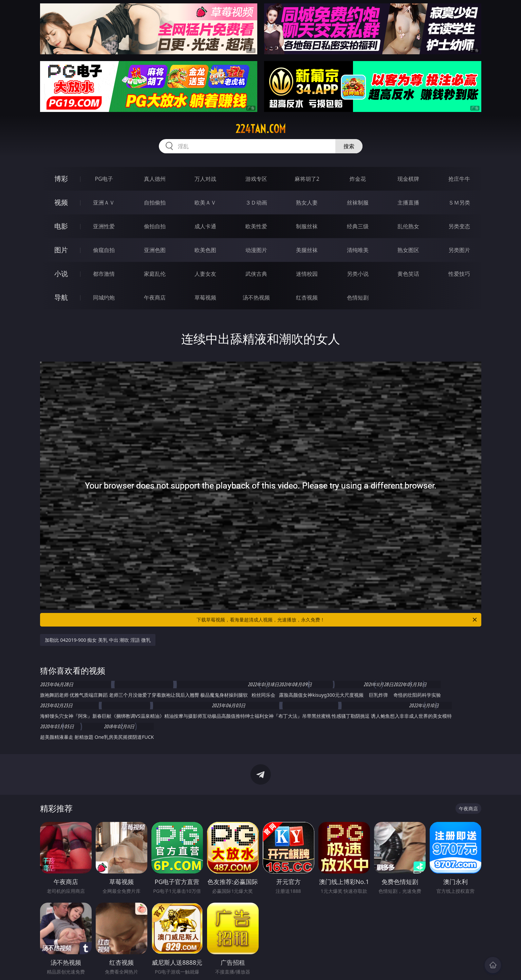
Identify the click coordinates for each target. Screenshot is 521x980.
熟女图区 (408, 250)
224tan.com (261, 129)
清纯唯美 (358, 250)
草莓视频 (205, 297)
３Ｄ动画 (256, 203)
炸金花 (358, 179)
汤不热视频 (256, 297)
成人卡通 (205, 226)
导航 (61, 297)
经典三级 (358, 226)
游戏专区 (256, 179)
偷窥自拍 (104, 250)
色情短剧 (358, 297)
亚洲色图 (155, 250)
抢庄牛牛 (459, 179)
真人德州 (155, 179)
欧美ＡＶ (205, 203)
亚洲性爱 (104, 226)
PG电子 (104, 179)
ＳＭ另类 (459, 203)
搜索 (349, 146)
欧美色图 (205, 250)
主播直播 (408, 203)
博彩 (61, 179)
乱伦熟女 (408, 226)
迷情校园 (307, 274)
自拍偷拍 (155, 203)
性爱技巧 (459, 274)
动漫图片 (256, 250)
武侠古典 (256, 274)
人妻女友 (205, 274)
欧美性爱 (256, 226)
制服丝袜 (307, 226)
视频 (61, 202)
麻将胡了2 (307, 179)
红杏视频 (307, 297)
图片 (61, 250)
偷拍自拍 (155, 226)
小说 (61, 274)
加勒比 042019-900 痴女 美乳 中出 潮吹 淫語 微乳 (98, 640)
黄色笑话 (408, 274)
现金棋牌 (408, 179)
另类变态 (459, 226)
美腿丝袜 (307, 250)
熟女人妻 (307, 203)
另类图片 (459, 250)
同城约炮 (104, 297)
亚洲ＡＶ (104, 203)
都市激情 (104, 274)
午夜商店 (155, 297)
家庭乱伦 (155, 274)
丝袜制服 (358, 203)
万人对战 (205, 179)
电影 (61, 226)
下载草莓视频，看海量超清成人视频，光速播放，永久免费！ (337, 620)
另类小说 (358, 274)
